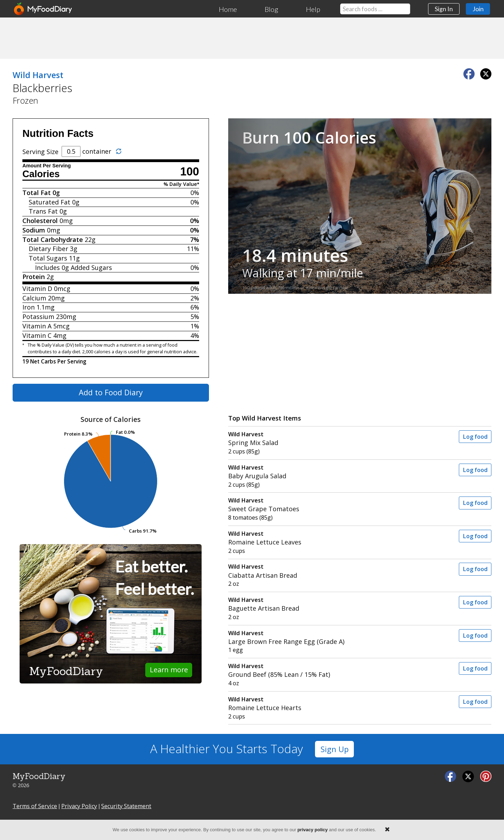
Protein (34, 277)
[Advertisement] (252, 38)
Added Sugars (91, 268)
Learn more (169, 670)
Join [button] (478, 9)
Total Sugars (48, 258)
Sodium (34, 230)
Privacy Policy (79, 806)
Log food (475, 437)
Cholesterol (40, 221)
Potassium (38, 317)
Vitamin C (37, 335)
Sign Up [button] (335, 749)
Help (313, 9)
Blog (271, 9)
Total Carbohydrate (53, 239)
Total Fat (37, 193)
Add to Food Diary (111, 392)
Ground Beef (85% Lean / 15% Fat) (327, 670)
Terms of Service (35, 806)
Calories (41, 174)
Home (228, 9)
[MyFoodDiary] (43, 9)
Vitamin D (37, 289)
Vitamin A (37, 326)
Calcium (34, 298)
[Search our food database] (375, 9)
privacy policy (313, 830)
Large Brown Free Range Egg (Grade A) (327, 637)
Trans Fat (43, 211)
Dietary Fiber (48, 249)
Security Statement (126, 806)
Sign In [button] (444, 9)
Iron (29, 307)
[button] (248, 206)
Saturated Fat (50, 202)
